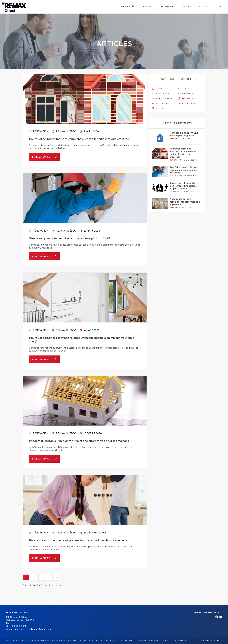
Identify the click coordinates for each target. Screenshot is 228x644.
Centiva (219, 640)
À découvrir (161, 94)
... (42, 577)
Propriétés (128, 7)
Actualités (160, 104)
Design (158, 108)
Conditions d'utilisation (147, 641)
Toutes (158, 89)
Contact (204, 7)
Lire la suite (42, 157)
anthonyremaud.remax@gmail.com (33, 629)
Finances (185, 89)
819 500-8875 (19, 626)
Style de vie (187, 104)
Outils (187, 7)
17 (49, 577)
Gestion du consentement (173, 641)
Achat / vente (162, 99)
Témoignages (167, 7)
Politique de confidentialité (120, 641)
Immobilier (186, 94)
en (221, 7)
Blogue (147, 7)
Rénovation (39, 132)
